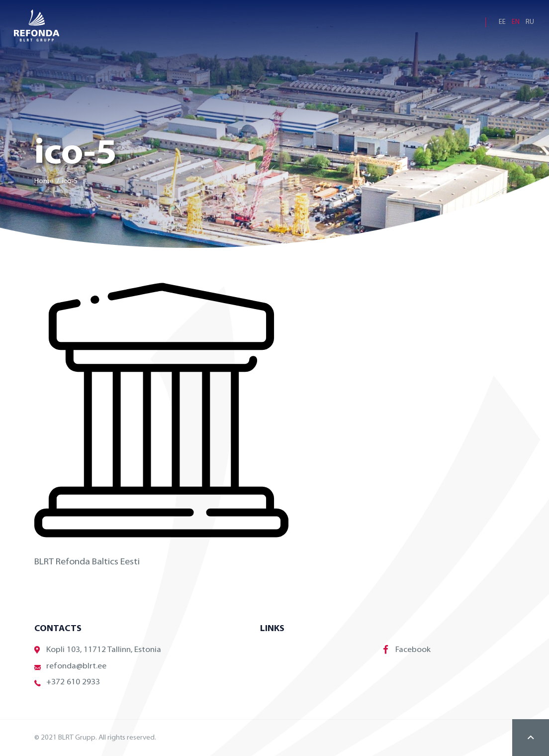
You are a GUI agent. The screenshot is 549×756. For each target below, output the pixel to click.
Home (44, 181)
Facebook (407, 649)
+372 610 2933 (67, 683)
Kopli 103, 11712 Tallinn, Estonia (98, 650)
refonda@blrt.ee (70, 667)
